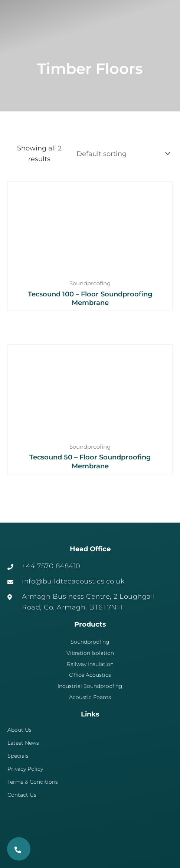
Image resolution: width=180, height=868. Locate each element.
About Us (19, 730)
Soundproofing (90, 642)
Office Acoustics (90, 675)
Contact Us (22, 795)
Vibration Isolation (90, 653)
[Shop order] (122, 154)
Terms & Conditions (33, 782)
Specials (18, 756)
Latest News (23, 743)
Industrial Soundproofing (90, 686)
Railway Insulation (90, 664)
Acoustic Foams (90, 697)
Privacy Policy (25, 769)
